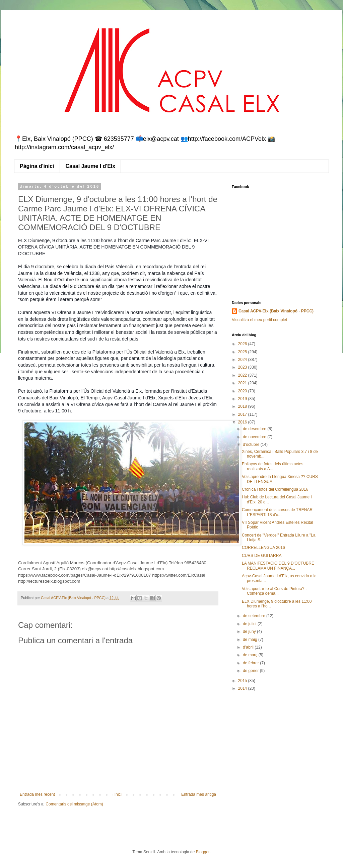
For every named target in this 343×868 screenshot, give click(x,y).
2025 (243, 352)
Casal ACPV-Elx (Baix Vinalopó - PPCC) (276, 311)
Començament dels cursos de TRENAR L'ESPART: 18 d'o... (277, 512)
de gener (251, 671)
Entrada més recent (37, 794)
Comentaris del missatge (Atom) (74, 804)
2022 (243, 375)
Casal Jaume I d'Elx (91, 166)
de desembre (255, 429)
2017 (243, 414)
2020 (243, 391)
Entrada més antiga (199, 794)
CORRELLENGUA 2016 (263, 548)
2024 (243, 360)
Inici (118, 794)
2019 (243, 399)
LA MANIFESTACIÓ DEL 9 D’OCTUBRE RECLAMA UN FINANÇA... (278, 566)
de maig (251, 640)
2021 (243, 383)
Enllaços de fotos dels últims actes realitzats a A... (272, 466)
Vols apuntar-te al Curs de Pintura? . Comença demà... (274, 591)
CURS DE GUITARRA (262, 556)
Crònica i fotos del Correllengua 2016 (275, 489)
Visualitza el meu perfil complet (259, 320)
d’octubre (252, 445)
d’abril (249, 647)
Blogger (203, 852)
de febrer (251, 663)
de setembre (255, 616)
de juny (250, 632)
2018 (243, 406)
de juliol (250, 624)
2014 (243, 688)
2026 (243, 344)
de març (251, 655)
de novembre (255, 437)
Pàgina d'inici (37, 166)
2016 (243, 422)
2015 (243, 681)
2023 (243, 367)
